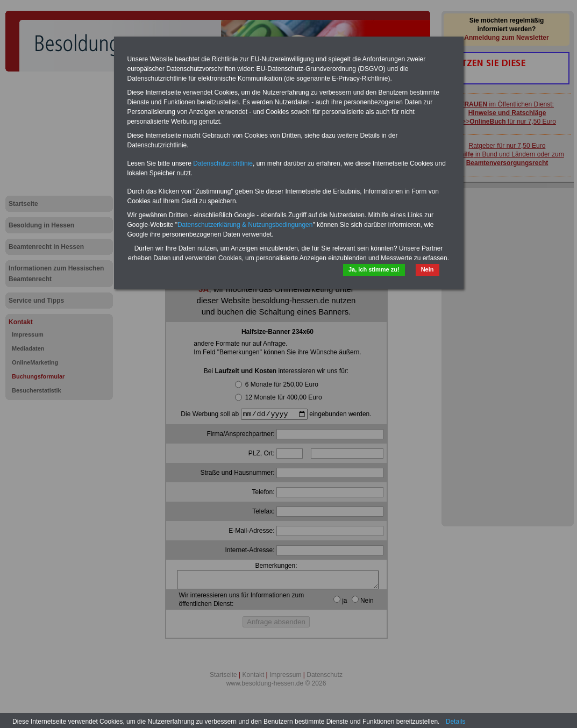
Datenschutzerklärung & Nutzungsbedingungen (245, 225)
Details (456, 722)
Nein (428, 269)
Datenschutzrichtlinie (223, 163)
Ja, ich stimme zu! (374, 269)
